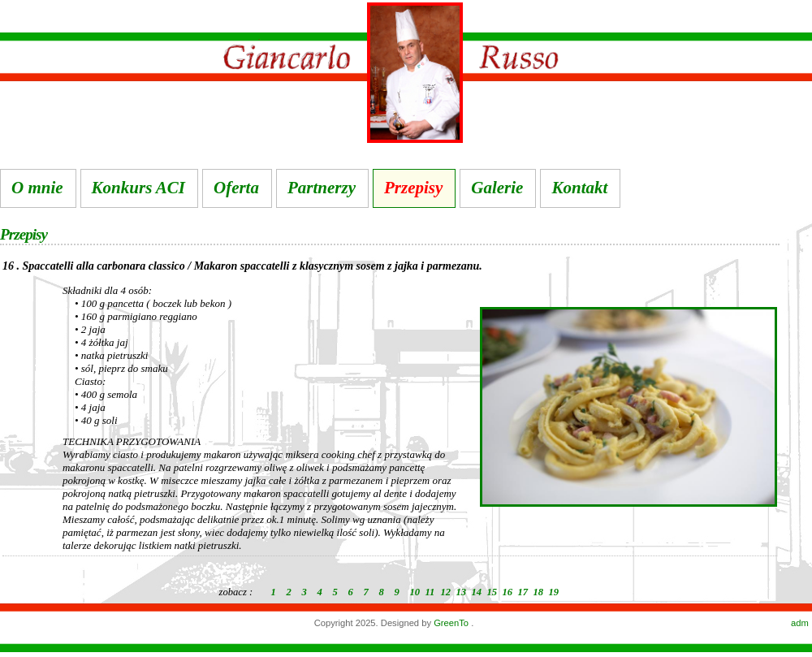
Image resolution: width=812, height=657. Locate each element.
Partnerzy (322, 188)
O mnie (37, 188)
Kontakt (579, 188)
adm (800, 623)
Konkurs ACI (138, 188)
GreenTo (452, 623)
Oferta (236, 188)
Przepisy (413, 188)
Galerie (497, 188)
